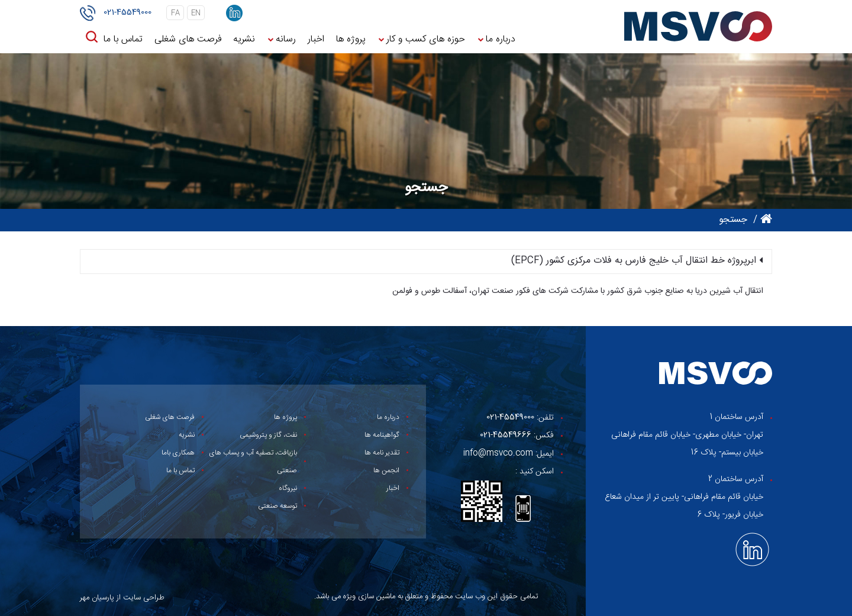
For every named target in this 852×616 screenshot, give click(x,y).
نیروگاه (288, 488)
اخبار (316, 39)
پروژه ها (351, 39)
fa (175, 13)
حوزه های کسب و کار (426, 39)
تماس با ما (123, 39)
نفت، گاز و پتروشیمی (268, 435)
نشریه (244, 39)
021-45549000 (128, 12)
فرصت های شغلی (188, 39)
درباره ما (501, 39)
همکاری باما (178, 453)
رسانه (286, 39)
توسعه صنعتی (277, 506)
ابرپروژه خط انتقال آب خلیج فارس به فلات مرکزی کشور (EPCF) (634, 261)
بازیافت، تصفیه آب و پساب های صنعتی (253, 462)
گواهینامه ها (382, 435)
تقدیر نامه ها (382, 453)
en (196, 13)
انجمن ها (386, 470)
